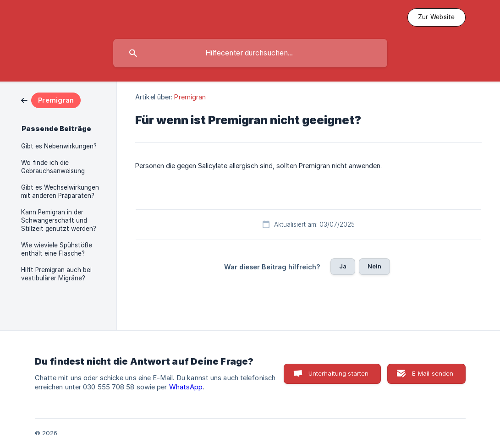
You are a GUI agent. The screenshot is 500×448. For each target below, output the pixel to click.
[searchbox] (250, 53)
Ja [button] (343, 266)
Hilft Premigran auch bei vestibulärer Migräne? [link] (56, 274)
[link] (51, 100)
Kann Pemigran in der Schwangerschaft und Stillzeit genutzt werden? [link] (59, 220)
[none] (437, 17)
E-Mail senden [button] (433, 373)
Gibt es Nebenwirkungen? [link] (59, 146)
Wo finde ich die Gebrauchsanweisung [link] (53, 167)
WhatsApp (186, 387)
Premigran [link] (190, 97)
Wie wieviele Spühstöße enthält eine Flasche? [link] (57, 249)
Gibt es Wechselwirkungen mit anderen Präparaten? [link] (60, 191)
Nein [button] (375, 266)
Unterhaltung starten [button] (339, 373)
